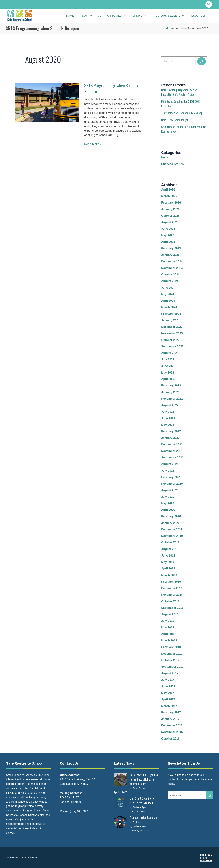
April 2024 (168, 301)
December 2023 (172, 327)
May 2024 (168, 294)
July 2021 (168, 471)
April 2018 (168, 634)
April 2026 (168, 190)
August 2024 (170, 281)
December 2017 (172, 654)
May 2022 (168, 425)
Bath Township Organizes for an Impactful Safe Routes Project (144, 779)
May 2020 (168, 503)
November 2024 (172, 268)
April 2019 (168, 569)
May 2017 (168, 693)
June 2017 (168, 686)
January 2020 (170, 523)
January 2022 (170, 438)
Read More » (93, 144)
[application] (90, 16)
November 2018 (172, 595)
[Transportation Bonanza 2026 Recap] (120, 822)
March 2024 (169, 307)
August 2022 (170, 405)
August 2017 (170, 673)
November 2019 (172, 536)
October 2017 (170, 660)
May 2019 (168, 562)
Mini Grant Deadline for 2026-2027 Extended (143, 801)
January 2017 (170, 719)
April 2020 (168, 510)
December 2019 (172, 529)
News (165, 157)
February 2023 (171, 386)
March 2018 (169, 640)
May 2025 (168, 235)
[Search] (202, 61)
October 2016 (170, 739)
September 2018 (172, 608)
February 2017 (171, 712)
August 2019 (170, 549)
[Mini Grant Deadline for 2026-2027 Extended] (120, 803)
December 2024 (172, 262)
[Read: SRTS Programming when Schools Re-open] (47, 102)
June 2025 (168, 229)
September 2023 (172, 346)
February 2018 (171, 647)
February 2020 (171, 516)
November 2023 (172, 333)
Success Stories (172, 164)
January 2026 (170, 209)
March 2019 (169, 575)
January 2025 (170, 255)
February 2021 (171, 477)
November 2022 (172, 399)
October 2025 (170, 216)
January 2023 (170, 392)
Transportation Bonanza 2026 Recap (182, 113)
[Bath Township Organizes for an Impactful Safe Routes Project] (120, 779)
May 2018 (168, 628)
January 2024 (170, 320)
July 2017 (168, 680)
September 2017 (172, 667)
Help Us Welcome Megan (175, 120)
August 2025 (170, 222)
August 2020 (170, 490)
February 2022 (171, 431)
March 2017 (169, 706)
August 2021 (170, 464)
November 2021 (172, 451)
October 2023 (170, 340)
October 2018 (170, 601)
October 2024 (170, 274)
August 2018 (170, 614)
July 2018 (168, 621)
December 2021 (172, 445)
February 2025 (171, 248)
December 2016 (172, 725)
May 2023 (168, 373)
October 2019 (170, 542)
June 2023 (168, 366)
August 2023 (170, 353)
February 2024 (171, 314)
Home (170, 28)
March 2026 (169, 196)
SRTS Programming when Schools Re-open (111, 88)
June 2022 (168, 418)
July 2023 (168, 359)
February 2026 (171, 203)
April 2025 (168, 242)
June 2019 (168, 556)
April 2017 (168, 699)
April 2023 (168, 379)
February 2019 (171, 582)
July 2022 (168, 412)
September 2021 (172, 457)
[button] (209, 4)
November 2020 (172, 484)
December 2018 (172, 588)
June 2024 (168, 288)
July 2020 (168, 497)
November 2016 (172, 732)
